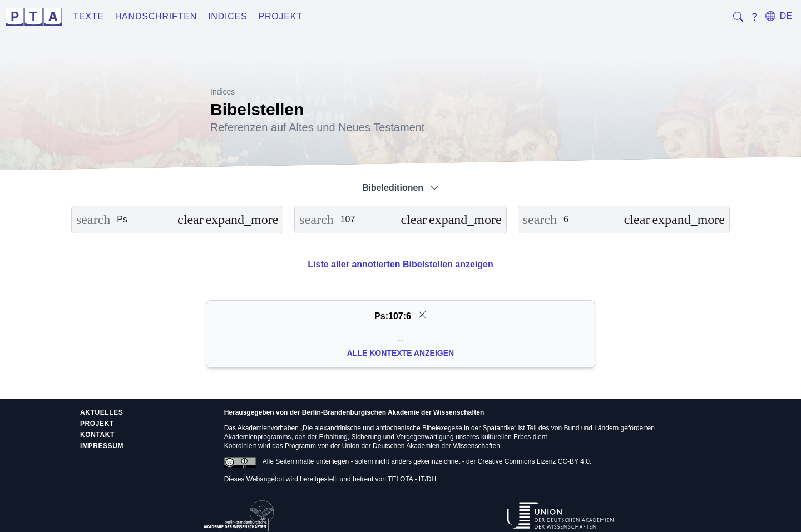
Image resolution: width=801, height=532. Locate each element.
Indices (228, 16)
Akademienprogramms (258, 437)
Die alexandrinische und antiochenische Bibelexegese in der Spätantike (408, 428)
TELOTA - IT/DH (412, 479)
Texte (88, 16)
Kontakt (97, 435)
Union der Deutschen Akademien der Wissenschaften (421, 446)
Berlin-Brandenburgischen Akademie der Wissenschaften (393, 412)
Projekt (281, 16)
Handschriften (156, 16)
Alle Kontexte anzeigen (400, 353)
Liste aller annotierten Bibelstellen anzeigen (400, 264)
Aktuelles (102, 412)
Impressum (102, 446)
